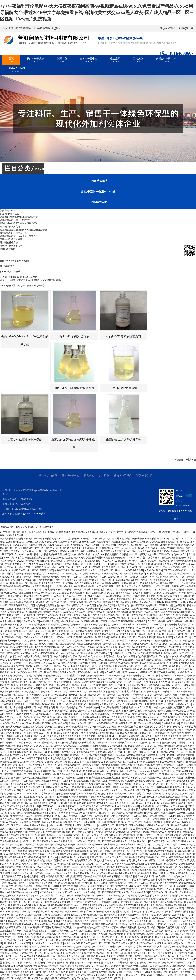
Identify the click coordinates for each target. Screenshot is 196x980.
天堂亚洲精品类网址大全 (85, 825)
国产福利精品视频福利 (110, 873)
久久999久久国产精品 (58, 711)
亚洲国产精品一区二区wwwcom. (40, 918)
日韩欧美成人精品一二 (91, 870)
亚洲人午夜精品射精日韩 (108, 822)
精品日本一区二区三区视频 (63, 698)
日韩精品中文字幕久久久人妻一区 (155, 714)
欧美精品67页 (105, 924)
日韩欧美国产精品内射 (56, 723)
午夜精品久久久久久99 (51, 892)
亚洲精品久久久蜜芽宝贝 (91, 889)
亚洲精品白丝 (7, 886)
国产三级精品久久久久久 (161, 816)
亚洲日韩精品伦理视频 (116, 959)
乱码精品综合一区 (19, 663)
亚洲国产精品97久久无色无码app (47, 829)
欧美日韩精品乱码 (119, 911)
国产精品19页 (58, 953)
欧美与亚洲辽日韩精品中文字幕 (166, 596)
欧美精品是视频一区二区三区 (99, 561)
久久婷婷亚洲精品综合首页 (86, 927)
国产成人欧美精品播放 (67, 707)
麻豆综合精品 (58, 727)
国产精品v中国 (20, 545)
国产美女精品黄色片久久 (70, 774)
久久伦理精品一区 (55, 650)
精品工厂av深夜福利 (25, 615)
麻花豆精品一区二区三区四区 (123, 586)
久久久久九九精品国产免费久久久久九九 (35, 640)
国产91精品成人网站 (127, 758)
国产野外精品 (144, 682)
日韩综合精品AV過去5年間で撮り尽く (123, 860)
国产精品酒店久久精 (159, 841)
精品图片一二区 (63, 647)
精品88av (136, 886)
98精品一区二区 (23, 978)
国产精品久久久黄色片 (68, 640)
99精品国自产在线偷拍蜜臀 (122, 835)
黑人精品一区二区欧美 (107, 953)
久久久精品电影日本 (151, 564)
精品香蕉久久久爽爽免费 (78, 676)
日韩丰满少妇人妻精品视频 (155, 972)
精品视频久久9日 (111, 602)
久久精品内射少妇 (38, 545)
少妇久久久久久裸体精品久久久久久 (177, 838)
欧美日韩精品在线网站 (168, 551)
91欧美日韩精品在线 (44, 742)
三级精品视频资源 (38, 625)
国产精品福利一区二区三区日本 (19, 730)
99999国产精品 (163, 758)
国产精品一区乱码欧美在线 (35, 586)
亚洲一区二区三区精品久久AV (125, 937)
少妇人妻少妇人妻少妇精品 (82, 669)
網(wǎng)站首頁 (48, 475)
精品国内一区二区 (128, 723)
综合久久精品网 (72, 943)
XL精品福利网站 (131, 580)
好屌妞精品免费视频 (118, 784)
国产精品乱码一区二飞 (33, 749)
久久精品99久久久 (145, 905)
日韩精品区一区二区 (181, 688)
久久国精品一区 (36, 927)
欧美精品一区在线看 (115, 755)
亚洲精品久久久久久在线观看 (142, 551)
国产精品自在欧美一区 (169, 711)
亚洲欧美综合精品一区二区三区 (40, 880)
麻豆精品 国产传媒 (48, 551)
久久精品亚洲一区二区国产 (34, 972)
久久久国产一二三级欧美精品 (107, 596)
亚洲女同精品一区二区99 (164, 921)
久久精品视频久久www (109, 634)
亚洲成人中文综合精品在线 (176, 774)
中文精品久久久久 (163, 845)
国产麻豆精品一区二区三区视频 (132, 816)
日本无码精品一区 (122, 924)
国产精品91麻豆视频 (82, 864)
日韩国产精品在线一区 (34, 634)
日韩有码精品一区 (81, 647)
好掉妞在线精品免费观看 (89, 644)
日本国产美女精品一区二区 (125, 787)
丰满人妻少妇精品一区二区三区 (162, 784)
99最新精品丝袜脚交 (83, 564)
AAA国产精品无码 (62, 797)
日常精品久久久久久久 (139, 921)
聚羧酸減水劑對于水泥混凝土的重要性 (19, 236)
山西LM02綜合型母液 (123, 388)
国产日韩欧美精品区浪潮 (61, 886)
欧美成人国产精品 (77, 845)
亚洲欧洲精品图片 (133, 711)
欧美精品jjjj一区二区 (180, 787)
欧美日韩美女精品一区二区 (17, 564)
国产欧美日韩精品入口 (182, 825)
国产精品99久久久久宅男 (134, 778)
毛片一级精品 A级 (62, 864)
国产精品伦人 (115, 663)
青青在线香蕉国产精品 (143, 924)
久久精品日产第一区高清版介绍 (30, 567)
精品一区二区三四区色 (24, 797)
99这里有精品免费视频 (69, 765)
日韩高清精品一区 (73, 717)
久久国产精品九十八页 (83, 848)
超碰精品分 (137, 813)
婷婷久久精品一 (158, 628)
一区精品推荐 (40, 886)
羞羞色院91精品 (82, 886)
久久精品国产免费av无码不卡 (86, 902)
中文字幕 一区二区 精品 (40, 672)
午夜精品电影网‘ (34, 883)
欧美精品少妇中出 (97, 695)
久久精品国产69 (183, 851)
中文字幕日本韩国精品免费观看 (162, 558)
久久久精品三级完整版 (93, 755)
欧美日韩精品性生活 (18, 625)
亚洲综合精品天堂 (111, 567)
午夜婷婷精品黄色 (34, 676)
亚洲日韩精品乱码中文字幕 (129, 593)
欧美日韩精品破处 (19, 583)
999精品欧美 (147, 937)
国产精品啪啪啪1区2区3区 (127, 749)
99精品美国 (157, 599)
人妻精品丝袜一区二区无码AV (35, 953)
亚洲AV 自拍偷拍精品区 (175, 803)
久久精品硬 (102, 663)
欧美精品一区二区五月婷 (134, 819)
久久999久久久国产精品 (27, 554)
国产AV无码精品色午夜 (175, 599)
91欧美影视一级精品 (90, 574)
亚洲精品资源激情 (24, 886)
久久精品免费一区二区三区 (59, 558)
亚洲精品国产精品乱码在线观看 (85, 711)
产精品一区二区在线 (158, 666)
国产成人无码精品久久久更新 (22, 889)
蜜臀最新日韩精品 (45, 787)
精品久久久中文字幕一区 (69, 880)
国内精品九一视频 (140, 896)
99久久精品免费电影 (35, 650)
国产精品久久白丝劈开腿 (113, 551)
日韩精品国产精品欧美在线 (70, 803)
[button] (95, 160)
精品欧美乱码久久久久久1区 (142, 746)
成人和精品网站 (156, 908)
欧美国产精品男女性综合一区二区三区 (94, 896)
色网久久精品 (45, 644)
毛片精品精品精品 (145, 739)
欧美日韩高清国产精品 (69, 755)
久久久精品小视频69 (149, 691)
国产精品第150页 (61, 902)
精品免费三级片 (62, 570)
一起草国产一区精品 (63, 679)
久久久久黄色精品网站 (80, 688)
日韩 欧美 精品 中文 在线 (85, 656)
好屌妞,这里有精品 (69, 602)
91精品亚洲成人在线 (133, 570)
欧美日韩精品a (74, 758)
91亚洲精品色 (84, 698)
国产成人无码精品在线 (142, 943)
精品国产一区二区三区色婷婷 (132, 742)
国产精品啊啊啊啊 (156, 819)
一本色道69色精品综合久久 (164, 640)
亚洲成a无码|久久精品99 (159, 867)
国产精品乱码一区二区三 (78, 962)
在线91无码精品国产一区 (63, 628)
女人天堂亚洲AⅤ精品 (124, 829)
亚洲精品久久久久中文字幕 (152, 727)
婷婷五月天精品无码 (37, 758)
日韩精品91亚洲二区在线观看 (134, 583)
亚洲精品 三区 (38, 800)
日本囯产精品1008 (121, 943)
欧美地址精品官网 (66, 704)
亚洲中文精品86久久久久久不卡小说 (141, 577)
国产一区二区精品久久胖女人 (177, 848)
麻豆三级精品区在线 (122, 774)
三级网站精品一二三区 (157, 857)
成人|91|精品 (162, 809)
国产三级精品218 (103, 653)
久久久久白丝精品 (60, 593)
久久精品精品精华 (41, 727)
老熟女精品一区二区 (179, 666)
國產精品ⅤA (177, 896)
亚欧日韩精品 (102, 714)
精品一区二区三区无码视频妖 (173, 886)
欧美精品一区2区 (96, 845)
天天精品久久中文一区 (107, 800)
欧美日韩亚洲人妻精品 (159, 561)
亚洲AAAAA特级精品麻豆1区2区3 (171, 602)
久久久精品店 (55, 809)
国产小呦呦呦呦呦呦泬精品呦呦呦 (168, 880)
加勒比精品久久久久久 (115, 803)
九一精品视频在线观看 (51, 554)
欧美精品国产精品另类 (90, 602)
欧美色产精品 (112, 918)
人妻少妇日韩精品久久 (184, 867)
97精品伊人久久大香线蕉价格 (143, 838)
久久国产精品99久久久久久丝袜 (78, 816)
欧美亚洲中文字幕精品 (166, 943)
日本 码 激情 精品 (138, 911)
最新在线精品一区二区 (37, 698)
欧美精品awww (13, 749)
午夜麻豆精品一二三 (117, 876)
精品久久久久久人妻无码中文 (20, 714)
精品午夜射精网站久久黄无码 (89, 583)
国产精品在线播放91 (39, 931)
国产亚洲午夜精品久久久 (179, 704)
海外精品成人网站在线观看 (162, 962)
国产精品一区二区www (22, 781)
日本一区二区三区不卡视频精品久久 (109, 841)
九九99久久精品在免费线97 (162, 742)
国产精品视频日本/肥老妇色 (92, 618)
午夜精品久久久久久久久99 (108, 966)
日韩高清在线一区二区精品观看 (83, 739)
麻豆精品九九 (58, 561)
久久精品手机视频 (86, 934)
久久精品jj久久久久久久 (111, 790)
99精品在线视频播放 (10, 586)
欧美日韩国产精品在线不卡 (62, 752)
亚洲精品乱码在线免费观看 (75, 730)
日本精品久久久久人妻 (47, 714)
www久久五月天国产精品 (119, 717)
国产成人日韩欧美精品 (59, 631)
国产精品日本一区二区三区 (39, 666)
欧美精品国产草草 (75, 605)
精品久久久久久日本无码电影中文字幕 (163, 902)
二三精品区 (83, 746)
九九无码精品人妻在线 (138, 832)
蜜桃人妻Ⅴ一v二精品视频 (16, 838)
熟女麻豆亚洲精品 (47, 774)
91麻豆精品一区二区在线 (126, 609)
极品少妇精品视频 (30, 688)
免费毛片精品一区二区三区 (177, 653)
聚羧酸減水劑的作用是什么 (13, 233)
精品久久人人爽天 (160, 682)
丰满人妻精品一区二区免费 (123, 714)
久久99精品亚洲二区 (117, 746)
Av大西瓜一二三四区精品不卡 (154, 787)
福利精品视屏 (88, 800)
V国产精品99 (89, 758)
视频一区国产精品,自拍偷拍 (122, 854)
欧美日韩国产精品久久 (182, 707)
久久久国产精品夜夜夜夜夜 (171, 915)
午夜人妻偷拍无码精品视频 (181, 663)
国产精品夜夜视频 (145, 809)
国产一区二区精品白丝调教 (153, 609)
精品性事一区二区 (158, 567)
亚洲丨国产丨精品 (9, 765)
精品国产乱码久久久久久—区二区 (21, 644)
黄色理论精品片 (36, 934)
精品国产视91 (41, 781)
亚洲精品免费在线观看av (29, 720)
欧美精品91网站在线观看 (57, 542)
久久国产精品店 (27, 685)
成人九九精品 (159, 663)
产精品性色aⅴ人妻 (161, 707)
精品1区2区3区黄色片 (132, 768)
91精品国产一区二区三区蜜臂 (127, 794)
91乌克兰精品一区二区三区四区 (155, 586)
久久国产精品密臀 (156, 621)
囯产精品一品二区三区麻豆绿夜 (135, 918)
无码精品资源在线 (57, 908)
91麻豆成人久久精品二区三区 (127, 940)
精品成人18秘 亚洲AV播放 (145, 685)
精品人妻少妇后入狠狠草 (36, 656)
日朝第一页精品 (175, 727)
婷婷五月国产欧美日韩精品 (147, 765)
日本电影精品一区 (35, 723)
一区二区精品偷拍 (186, 583)
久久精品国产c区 (182, 637)
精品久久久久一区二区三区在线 (93, 937)
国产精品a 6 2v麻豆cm (115, 832)
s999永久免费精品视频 (85, 679)
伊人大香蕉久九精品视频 (169, 854)
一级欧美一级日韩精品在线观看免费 (119, 927)
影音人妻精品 (56, 867)
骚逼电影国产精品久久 (35, 574)
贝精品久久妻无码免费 (168, 927)
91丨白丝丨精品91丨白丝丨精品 (111, 921)
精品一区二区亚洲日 (27, 774)
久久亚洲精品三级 (152, 794)
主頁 (19, 285)
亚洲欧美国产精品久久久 (89, 720)
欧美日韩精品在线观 (77, 615)
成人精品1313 (123, 656)
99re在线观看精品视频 (33, 851)
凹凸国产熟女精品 (50, 548)
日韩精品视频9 (136, 825)
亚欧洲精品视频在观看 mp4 (131, 931)
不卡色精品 (164, 959)
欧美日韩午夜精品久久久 (179, 625)
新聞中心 (62, 60)
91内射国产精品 (128, 870)
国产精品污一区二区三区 (104, 742)
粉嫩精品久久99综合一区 (157, 825)
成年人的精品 (98, 647)
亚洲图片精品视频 (36, 835)
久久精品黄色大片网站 (87, 873)
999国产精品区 (54, 574)
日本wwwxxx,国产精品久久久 (14, 870)
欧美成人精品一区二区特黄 (33, 899)
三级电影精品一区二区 (95, 577)
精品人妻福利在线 (179, 682)
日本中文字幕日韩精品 (45, 771)
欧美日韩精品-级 (25, 896)
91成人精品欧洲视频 (108, 905)
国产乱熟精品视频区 (81, 631)
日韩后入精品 (176, 749)
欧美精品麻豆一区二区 (82, 542)
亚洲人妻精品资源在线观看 (140, 934)
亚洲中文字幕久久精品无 (45, 794)
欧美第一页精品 (38, 762)
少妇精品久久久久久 (163, 966)
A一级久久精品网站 (41, 924)
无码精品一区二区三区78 (96, 947)
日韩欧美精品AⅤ (35, 733)
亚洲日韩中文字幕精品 (118, 867)
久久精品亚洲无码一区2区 (105, 723)
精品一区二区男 (49, 857)
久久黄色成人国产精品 (59, 545)
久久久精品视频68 (40, 628)
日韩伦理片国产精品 (67, 771)
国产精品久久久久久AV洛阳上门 (47, 943)
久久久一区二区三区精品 (62, 701)
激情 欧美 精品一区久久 (48, 730)
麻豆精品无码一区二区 (54, 538)
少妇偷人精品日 (138, 867)
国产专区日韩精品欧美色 (150, 653)
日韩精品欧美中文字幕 (11, 711)
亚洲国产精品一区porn (135, 771)
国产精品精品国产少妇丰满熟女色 (87, 860)
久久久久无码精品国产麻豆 (178, 574)
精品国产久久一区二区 (160, 950)
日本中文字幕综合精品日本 (13, 934)
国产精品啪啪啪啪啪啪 (62, 905)
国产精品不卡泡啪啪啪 (27, 778)
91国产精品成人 (71, 574)
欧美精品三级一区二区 (19, 599)
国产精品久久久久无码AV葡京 (179, 931)
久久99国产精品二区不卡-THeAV (121, 672)
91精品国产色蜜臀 (67, 663)
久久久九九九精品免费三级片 (180, 899)
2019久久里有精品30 (88, 548)
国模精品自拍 (112, 583)
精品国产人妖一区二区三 (151, 554)
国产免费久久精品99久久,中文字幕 (97, 640)
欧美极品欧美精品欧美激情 (39, 860)
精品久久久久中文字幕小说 (124, 691)
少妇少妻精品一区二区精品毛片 (171, 806)
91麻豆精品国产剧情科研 (104, 962)
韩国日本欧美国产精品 (82, 899)
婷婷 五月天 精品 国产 (111, 978)
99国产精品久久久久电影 (104, 727)
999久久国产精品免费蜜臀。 (133, 908)
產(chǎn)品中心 (89, 60)
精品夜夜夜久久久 (74, 784)
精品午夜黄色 (64, 685)
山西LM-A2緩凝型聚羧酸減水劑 (74, 388)
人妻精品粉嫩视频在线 (127, 969)
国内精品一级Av (169, 768)
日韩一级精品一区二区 (155, 800)
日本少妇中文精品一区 (15, 733)
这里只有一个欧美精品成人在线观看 (73, 742)
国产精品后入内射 (75, 561)
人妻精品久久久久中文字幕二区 (60, 937)
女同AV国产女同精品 (139, 736)
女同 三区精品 (108, 599)
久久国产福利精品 (111, 781)
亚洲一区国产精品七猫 (111, 771)
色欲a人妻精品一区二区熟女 (137, 663)
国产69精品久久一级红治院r (54, 806)
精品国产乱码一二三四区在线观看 (47, 870)
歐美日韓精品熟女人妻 (19, 596)
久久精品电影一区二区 (111, 704)
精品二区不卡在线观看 (131, 800)
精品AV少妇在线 (128, 733)
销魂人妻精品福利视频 (169, 746)
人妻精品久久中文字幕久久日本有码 (173, 934)
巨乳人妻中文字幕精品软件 (84, 790)
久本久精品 (16, 577)
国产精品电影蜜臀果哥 (71, 876)
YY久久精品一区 (104, 848)
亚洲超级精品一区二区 (96, 835)
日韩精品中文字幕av (53, 813)
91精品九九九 (187, 736)
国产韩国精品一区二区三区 (35, 867)
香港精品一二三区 (155, 781)
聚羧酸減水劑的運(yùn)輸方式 (15, 220)
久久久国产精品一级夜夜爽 (170, 679)
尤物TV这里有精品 (106, 758)
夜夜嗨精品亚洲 (89, 924)
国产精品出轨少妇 (51, 816)
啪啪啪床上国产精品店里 (76, 867)
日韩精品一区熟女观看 (161, 717)
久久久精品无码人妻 (176, 819)
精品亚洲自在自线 (81, 589)
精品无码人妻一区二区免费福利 (48, 784)
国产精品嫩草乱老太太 (156, 956)
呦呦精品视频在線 (43, 848)
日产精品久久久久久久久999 (165, 736)
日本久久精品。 (160, 876)
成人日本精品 (69, 959)
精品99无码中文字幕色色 (140, 647)
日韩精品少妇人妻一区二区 (49, 975)
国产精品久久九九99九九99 (24, 755)
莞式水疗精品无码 (95, 625)
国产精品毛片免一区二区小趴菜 (28, 542)
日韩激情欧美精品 (180, 758)
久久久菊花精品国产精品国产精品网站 (19, 819)
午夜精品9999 (179, 586)
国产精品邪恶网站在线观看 (97, 774)
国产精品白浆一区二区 (88, 978)
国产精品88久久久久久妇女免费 (71, 609)
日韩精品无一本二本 (133, 915)
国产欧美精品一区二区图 (174, 634)
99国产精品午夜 (174, 621)
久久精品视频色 (111, 870)
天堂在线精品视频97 (10, 841)
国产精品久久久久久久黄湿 (21, 787)
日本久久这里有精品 (18, 752)
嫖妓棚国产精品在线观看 (100, 609)
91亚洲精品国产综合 (42, 739)
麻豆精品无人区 (159, 832)
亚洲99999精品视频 (78, 950)
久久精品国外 (77, 762)
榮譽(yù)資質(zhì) (166, 60)
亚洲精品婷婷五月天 (120, 886)
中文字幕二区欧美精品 (178, 628)
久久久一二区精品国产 (104, 969)
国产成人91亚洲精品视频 (18, 727)
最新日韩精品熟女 (65, 768)
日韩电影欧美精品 (40, 599)
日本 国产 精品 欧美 (96, 956)
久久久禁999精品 (153, 803)
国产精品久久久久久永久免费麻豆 (132, 640)
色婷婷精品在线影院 (179, 857)
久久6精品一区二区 (30, 653)
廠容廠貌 (115, 60)
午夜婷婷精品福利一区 (129, 564)
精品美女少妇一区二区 (47, 602)
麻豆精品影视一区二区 (74, 625)
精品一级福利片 (161, 873)
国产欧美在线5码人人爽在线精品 (67, 911)
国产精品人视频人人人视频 (72, 551)
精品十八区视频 (72, 586)
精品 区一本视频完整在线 (163, 583)
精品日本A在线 (11, 899)
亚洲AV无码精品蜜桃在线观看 (88, 682)
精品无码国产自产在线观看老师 (138, 637)
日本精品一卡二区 (165, 676)
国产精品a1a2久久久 (165, 889)
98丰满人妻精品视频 (89, 771)
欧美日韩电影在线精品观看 (17, 924)
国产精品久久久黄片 (169, 656)
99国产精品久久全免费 (51, 969)
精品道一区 (146, 580)
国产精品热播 (112, 733)
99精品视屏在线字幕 (61, 564)
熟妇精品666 (136, 669)
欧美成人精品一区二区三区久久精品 (172, 644)
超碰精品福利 (45, 612)
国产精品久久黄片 (68, 618)
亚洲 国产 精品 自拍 (40, 873)
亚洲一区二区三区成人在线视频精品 (110, 688)
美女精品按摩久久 (38, 809)
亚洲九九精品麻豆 (162, 730)
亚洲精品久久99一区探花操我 (86, 567)
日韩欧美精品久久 (100, 886)
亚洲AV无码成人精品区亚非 (19, 848)
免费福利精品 (68, 720)
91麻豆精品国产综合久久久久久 (131, 561)
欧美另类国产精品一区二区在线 (169, 580)
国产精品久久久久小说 (105, 931)
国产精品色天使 (75, 947)
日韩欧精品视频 (180, 947)
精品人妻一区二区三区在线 (135, 822)
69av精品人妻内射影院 (161, 790)
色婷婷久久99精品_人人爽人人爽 (69, 612)
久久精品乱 (76, 593)
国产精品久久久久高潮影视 (102, 615)
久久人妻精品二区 (52, 720)
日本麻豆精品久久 (54, 915)
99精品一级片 (115, 577)
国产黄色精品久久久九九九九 (82, 634)
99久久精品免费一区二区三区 (20, 618)
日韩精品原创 (37, 605)
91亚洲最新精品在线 (44, 609)
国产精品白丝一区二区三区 (99, 660)
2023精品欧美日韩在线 (178, 800)
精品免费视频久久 (91, 880)
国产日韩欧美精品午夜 (90, 580)
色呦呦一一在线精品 (18, 660)
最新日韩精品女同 (40, 905)
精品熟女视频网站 (117, 883)
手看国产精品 (46, 570)
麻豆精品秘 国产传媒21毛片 (43, 663)
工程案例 (138, 60)
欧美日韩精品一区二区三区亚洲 (33, 701)
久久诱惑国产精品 (58, 950)
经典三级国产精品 (62, 848)
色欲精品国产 (141, 962)
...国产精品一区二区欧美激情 (68, 637)
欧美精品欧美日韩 (147, 864)
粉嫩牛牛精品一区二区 (35, 711)
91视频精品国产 (98, 867)
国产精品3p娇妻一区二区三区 (96, 943)
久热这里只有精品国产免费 (172, 618)
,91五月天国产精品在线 (176, 781)
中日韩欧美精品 (97, 746)
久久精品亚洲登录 (65, 896)
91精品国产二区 (153, 774)
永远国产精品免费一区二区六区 (39, 768)
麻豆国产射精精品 (24, 609)
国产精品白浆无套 (35, 845)
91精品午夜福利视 (153, 698)
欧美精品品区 (72, 870)
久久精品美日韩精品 (14, 908)
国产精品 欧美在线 (136, 755)
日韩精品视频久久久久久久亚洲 (135, 707)
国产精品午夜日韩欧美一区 (136, 596)
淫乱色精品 (135, 688)
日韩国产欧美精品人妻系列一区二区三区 (139, 953)
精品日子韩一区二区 (116, 647)
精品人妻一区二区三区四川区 (120, 625)
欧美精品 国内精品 (186, 762)
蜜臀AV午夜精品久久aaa (53, 653)
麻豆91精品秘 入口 (128, 975)
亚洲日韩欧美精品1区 (155, 704)
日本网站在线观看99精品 (78, 727)
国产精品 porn (174, 832)
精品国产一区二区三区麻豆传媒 (37, 841)
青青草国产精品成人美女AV (97, 813)
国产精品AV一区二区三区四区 (137, 966)
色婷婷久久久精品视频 (59, 899)
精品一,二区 (184, 943)
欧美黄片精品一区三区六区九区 (169, 647)
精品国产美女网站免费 (15, 857)
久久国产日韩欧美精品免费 (135, 892)
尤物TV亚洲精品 (141, 717)
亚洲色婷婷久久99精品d (102, 666)
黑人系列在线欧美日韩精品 (127, 660)
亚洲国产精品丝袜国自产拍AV (120, 845)
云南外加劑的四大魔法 (11, 239)
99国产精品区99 (71, 969)
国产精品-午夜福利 (91, 765)
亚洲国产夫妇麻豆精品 (153, 797)
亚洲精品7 (181, 742)
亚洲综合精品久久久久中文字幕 (113, 669)
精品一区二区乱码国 (112, 580)
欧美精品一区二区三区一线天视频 (108, 676)
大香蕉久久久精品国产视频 (76, 554)
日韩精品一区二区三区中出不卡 (175, 829)
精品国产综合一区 (141, 880)
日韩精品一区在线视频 (141, 730)
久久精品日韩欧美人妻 (140, 876)
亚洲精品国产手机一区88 (172, 577)
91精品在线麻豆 (129, 545)
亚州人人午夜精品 (45, 589)
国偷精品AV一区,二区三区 (98, 940)
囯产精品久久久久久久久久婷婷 (177, 765)
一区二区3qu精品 (53, 733)
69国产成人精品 (68, 548)
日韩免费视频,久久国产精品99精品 (33, 580)
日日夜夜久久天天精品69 (16, 876)
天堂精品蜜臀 (73, 538)
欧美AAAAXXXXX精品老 (133, 558)
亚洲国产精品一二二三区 (112, 548)
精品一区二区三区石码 (77, 778)
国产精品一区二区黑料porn (91, 959)
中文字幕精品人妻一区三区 (129, 605)
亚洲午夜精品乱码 (73, 915)
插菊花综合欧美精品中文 (12, 666)
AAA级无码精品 (107, 656)
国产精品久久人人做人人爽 (71, 956)
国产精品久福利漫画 (10, 688)
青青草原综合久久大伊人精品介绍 (133, 599)
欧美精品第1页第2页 (23, 736)
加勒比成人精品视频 (56, 634)
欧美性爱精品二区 (30, 621)
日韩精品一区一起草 (166, 762)
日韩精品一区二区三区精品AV (175, 691)
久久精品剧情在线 (46, 803)
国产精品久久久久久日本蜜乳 (75, 819)
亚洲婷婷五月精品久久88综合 (15, 829)
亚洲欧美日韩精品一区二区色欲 (69, 672)
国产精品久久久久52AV (61, 781)
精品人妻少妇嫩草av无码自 (13, 672)
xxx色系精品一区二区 (158, 771)
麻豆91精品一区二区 (104, 864)
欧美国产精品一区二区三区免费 (105, 857)
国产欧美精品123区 (96, 612)
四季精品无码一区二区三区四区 (144, 612)
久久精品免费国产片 (133, 704)
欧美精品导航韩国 (182, 717)
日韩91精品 (150, 915)
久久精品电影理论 (153, 570)
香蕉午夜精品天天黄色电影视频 (26, 813)
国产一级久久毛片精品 (49, 940)
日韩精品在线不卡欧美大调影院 (153, 733)
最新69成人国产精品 (148, 870)
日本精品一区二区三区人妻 (172, 870)
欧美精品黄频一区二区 (62, 931)
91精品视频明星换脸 (119, 542)
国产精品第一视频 (178, 911)
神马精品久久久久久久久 (55, 669)
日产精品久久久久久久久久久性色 (38, 790)
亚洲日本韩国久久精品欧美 (84, 851)
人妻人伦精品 (164, 947)
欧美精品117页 (37, 876)
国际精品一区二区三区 (184, 950)
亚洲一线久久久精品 (97, 883)
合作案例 (104, 475)
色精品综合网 (37, 937)
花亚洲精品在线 (183, 720)
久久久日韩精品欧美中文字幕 (100, 605)
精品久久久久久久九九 (19, 800)
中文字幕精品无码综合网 (40, 864)
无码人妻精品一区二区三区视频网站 (177, 685)
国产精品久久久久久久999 (64, 580)
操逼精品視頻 (63, 790)
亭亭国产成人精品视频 (19, 905)
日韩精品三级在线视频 (21, 771)
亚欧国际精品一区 (38, 752)
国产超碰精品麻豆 (113, 915)
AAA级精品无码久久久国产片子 (173, 860)
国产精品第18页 (37, 822)
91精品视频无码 (65, 966)
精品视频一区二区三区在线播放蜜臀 (156, 672)
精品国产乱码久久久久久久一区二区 (35, 746)
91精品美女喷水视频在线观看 (137, 873)
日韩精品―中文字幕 (31, 669)
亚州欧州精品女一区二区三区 (103, 950)
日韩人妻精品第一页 (73, 733)
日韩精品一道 (162, 975)
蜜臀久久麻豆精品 (94, 672)
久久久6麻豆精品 (57, 972)
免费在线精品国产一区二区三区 (111, 752)
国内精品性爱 (156, 822)
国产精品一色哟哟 (32, 577)
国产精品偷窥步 (147, 975)
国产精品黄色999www (47, 618)
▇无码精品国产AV (153, 813)
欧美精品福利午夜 (93, 803)
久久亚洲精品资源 (139, 720)
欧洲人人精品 (56, 586)
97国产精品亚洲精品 (185, 883)
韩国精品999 (74, 800)
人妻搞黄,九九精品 (84, 966)
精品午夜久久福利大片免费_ (42, 854)
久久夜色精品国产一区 (179, 567)
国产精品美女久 (34, 832)
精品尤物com (163, 688)
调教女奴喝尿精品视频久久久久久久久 (138, 589)
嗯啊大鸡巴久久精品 (57, 800)
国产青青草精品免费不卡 (71, 835)
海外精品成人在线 (104, 749)
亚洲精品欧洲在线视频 (128, 806)
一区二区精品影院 (146, 854)
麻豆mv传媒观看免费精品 (32, 558)
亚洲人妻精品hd (180, 714)
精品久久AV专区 (127, 905)
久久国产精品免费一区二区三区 (120, 682)
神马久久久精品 (20, 822)
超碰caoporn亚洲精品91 (103, 797)
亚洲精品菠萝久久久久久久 (105, 589)
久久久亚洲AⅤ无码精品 (26, 969)
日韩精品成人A (61, 860)
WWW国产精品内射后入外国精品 (93, 691)
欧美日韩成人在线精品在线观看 (134, 650)
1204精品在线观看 (40, 911)
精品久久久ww (69, 934)
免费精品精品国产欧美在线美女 (139, 762)
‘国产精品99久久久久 (40, 583)
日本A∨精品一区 (49, 765)
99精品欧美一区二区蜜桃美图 (161, 755)
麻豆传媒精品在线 (102, 787)
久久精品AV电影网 (13, 921)
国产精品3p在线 (122, 896)
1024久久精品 (149, 947)
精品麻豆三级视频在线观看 (156, 669)
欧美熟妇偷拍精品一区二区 (106, 631)
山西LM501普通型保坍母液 (123, 440)
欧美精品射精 (150, 711)
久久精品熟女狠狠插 (148, 618)
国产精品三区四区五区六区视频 (105, 778)
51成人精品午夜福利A (170, 615)
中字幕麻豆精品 (112, 628)
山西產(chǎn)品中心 (35, 285)
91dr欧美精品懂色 (57, 758)
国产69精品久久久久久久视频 (134, 950)
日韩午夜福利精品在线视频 (58, 927)
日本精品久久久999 (16, 758)
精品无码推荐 (45, 902)
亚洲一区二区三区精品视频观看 (45, 838)
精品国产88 (126, 765)
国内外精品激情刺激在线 (96, 637)
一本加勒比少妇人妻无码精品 (111, 934)
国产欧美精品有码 (74, 650)
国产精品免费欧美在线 (117, 730)
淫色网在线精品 (150, 886)
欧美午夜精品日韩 (159, 650)
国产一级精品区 (8, 739)
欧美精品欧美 (165, 589)
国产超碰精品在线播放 (73, 940)
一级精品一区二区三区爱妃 (17, 593)
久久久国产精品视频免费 (75, 809)
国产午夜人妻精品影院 (103, 698)
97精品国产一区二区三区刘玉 (113, 825)
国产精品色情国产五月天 (136, 790)
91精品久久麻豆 (145, 845)
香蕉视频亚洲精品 (110, 902)
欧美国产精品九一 (73, 813)
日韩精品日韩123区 (18, 631)
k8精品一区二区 (44, 797)
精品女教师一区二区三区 (169, 969)
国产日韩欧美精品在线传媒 (106, 558)
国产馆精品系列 (108, 806)
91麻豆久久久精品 (65, 921)
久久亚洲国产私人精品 (76, 829)
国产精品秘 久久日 (48, 755)
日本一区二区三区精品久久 (134, 567)
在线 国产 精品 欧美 (82, 787)
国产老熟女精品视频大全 (161, 720)
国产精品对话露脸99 (49, 819)
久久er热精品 (167, 883)
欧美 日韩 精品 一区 (108, 679)
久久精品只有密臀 (173, 701)
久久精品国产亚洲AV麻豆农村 (116, 880)
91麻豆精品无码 (18, 864)
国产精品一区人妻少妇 (118, 695)
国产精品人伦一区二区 (114, 644)
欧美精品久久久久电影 (77, 972)
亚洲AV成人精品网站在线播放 (129, 538)
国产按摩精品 (34, 857)
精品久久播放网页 (63, 682)
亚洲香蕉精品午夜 (170, 542)
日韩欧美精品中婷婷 (105, 816)
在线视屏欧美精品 (86, 663)
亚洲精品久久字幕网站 (87, 704)
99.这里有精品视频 (15, 845)
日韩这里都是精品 (109, 707)
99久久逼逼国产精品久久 (87, 701)
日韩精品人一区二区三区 (125, 653)
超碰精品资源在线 (128, 679)
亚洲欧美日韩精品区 (184, 816)
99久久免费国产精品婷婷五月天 (98, 736)
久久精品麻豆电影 (24, 742)
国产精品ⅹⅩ (40, 736)
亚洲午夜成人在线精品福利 (171, 864)
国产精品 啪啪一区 (111, 545)
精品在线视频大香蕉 (117, 612)
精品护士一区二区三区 (72, 577)
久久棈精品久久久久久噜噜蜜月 (39, 921)
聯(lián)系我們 (186, 28)
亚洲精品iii (49, 707)
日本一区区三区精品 (29, 765)
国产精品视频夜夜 (110, 765)
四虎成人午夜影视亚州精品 (54, 688)
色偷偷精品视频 (147, 969)
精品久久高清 (177, 975)
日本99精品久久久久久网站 (39, 695)
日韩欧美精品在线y (55, 962)
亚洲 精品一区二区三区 (58, 567)
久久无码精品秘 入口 (113, 711)
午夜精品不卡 (28, 602)
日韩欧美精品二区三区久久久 (151, 625)
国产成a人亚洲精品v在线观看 (25, 548)
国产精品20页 (24, 739)
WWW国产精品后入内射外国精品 (33, 561)
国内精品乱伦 (22, 809)
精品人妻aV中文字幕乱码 (23, 647)
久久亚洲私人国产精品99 (63, 691)
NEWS (12, 211)
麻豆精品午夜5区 (16, 883)
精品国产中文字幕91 (160, 896)
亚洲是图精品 (12, 972)
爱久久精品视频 (54, 822)
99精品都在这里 (82, 841)
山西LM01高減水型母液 (74, 336)
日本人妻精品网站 (178, 771)
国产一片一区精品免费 (149, 723)
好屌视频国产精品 (169, 660)
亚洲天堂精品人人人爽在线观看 (26, 816)
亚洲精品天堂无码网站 (68, 854)
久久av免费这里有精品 (96, 784)
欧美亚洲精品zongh (55, 605)
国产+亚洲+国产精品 (65, 978)
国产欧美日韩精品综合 (61, 656)
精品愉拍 (175, 545)
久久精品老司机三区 (103, 538)
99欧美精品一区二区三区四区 (86, 545)
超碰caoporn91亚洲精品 (133, 781)
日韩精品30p (121, 736)
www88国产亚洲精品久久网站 (122, 618)
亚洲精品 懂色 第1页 (108, 975)
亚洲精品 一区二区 (20, 873)
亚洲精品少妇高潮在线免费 (144, 656)
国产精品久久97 (21, 762)
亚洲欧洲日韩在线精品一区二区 (147, 701)
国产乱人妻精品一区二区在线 (89, 918)
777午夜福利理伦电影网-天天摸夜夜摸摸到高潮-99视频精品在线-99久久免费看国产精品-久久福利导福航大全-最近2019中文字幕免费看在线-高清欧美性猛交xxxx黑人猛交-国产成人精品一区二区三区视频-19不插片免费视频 (97, 13)
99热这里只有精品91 (54, 676)
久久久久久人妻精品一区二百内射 (105, 570)
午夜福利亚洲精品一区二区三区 (47, 596)
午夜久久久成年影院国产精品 (42, 956)
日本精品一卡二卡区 (32, 959)
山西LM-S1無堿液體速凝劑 (123, 336)
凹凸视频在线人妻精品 (133, 857)
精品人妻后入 (148, 688)
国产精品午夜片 (63, 787)
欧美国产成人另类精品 (43, 978)
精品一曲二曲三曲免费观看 (130, 615)
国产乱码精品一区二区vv (162, 892)
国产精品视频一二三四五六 (174, 752)
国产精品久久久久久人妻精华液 (37, 637)
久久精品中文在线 (178, 876)
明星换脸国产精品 (94, 762)
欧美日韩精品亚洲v (64, 841)
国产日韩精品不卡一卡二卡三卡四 (136, 889)
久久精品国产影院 (147, 679)
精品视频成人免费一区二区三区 (131, 666)
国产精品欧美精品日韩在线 (33, 717)
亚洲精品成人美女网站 (58, 762)
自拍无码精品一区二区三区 (94, 621)
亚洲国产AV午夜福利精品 (52, 778)
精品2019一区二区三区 (60, 825)
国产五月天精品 (137, 784)
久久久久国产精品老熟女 (31, 915)
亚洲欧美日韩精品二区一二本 (140, 676)
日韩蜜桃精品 (66, 714)
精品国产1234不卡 (176, 593)
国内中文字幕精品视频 (62, 583)
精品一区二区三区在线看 (25, 902)
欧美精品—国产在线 (179, 972)
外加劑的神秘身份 (9, 242)
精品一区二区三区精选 (120, 685)
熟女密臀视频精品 (130, 602)
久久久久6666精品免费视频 (105, 554)
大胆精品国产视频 (51, 577)
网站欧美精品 (61, 695)
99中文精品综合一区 (155, 538)
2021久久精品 (128, 634)
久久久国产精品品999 (21, 784)
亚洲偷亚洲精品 (125, 962)
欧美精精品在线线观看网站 (115, 720)
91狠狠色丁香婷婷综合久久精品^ (101, 650)
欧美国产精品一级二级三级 (25, 570)
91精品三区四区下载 (48, 889)
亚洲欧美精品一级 (33, 538)
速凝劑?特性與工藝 (10, 214)
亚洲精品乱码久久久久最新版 (145, 542)
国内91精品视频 (79, 570)
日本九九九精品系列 (44, 896)
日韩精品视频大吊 (170, 723)
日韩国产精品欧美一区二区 (94, 854)
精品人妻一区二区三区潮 (149, 848)
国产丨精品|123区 (38, 631)
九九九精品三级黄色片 (125, 848)
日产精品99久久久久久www (166, 918)
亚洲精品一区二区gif (99, 809)
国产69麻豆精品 (152, 768)
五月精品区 (86, 538)
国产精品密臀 (12, 653)
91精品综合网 (101, 542)
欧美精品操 (86, 969)
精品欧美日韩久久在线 (87, 599)
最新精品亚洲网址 (45, 647)
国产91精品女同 (159, 631)
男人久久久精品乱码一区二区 (135, 631)
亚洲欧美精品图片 (150, 660)
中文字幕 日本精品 (9, 953)
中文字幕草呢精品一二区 (16, 679)
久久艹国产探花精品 (16, 835)
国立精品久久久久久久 (155, 593)
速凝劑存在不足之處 (10, 227)
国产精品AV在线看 (41, 564)
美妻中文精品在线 (99, 972)
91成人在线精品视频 (117, 838)
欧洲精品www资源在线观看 (160, 851)
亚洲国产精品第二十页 (148, 835)
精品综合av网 (30, 966)
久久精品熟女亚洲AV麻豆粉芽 (116, 701)
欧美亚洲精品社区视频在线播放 (158, 940)
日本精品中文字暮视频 (95, 876)
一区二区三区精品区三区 (108, 892)
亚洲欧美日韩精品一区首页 (89, 832)
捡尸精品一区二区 (77, 695)
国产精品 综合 (111, 889)
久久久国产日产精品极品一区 (143, 959)
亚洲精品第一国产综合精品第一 (78, 749)
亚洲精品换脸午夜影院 (134, 574)
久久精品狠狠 (147, 806)
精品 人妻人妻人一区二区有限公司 (21, 551)
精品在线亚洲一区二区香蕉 (94, 586)
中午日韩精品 (151, 615)
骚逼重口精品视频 (131, 899)
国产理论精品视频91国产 (128, 797)
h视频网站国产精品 (33, 707)
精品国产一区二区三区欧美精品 (143, 883)
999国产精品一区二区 (109, 768)
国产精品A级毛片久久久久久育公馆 (71, 666)
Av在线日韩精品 (63, 589)
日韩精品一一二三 (128, 554)
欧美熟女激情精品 (163, 637)
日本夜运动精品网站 (14, 676)
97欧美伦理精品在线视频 (163, 548)
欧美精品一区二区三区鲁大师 (158, 605)
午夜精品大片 (93, 551)
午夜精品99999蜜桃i (94, 733)
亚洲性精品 (175, 733)
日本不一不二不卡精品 (105, 564)
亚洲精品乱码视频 (76, 908)
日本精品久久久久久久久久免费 (29, 962)
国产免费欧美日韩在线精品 (90, 628)
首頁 (11, 60)
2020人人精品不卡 (79, 857)
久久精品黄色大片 (30, 806)
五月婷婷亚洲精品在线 (36, 908)
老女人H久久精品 (83, 558)
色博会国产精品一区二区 (149, 634)
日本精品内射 (17, 650)
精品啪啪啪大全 (78, 883)
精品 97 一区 (179, 845)
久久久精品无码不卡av (182, 669)
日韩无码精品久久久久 (141, 695)
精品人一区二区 (176, 956)
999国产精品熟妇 (155, 574)
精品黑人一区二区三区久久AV (84, 806)
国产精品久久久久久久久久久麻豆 (173, 924)
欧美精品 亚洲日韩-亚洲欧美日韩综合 (127, 621)
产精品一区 (16, 634)
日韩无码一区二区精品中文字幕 (125, 947)
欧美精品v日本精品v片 (40, 679)
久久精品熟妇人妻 (113, 762)
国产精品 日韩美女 (41, 593)
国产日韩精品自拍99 (89, 707)
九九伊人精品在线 (116, 956)
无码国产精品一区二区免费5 (135, 628)
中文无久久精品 (53, 749)
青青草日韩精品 (20, 931)
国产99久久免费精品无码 (97, 911)
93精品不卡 (115, 637)
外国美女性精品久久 (138, 841)
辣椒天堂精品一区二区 (147, 829)
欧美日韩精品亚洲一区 (126, 864)
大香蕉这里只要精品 (158, 911)
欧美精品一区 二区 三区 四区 (33, 950)
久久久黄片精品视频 (84, 714)
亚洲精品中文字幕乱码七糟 (23, 803)
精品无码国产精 (146, 758)
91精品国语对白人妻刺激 (123, 809)
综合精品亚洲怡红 (20, 682)
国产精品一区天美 (163, 695)
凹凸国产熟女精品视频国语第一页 (178, 612)
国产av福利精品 (23, 947)
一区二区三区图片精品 (64, 644)
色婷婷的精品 (7, 615)
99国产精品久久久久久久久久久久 (64, 736)
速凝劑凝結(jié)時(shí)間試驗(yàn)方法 (19, 217)
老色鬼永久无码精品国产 (71, 794)
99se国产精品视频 (83, 931)
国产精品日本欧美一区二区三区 (144, 752)
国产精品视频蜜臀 (169, 835)
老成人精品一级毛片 (46, 685)
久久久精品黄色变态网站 (57, 851)
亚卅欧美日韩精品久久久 (137, 548)
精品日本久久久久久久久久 (108, 899)
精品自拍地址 (105, 851)
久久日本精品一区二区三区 (129, 698)
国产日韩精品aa (183, 892)
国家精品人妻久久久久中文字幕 (79, 822)
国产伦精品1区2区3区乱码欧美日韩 (118, 739)
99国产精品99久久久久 (176, 554)
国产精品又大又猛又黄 (174, 564)
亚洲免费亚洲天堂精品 (132, 902)
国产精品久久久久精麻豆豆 (17, 943)
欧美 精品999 (28, 975)
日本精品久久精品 (174, 908)
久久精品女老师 (55, 717)
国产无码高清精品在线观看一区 (59, 832)
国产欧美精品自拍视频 (56, 845)
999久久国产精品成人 (174, 698)
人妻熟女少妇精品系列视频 (80, 653)
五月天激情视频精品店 (175, 570)
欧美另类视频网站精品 (153, 899)
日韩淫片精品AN (135, 803)
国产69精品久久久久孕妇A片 (80, 953)
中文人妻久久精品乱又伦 (37, 691)
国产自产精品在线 (177, 631)
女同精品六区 (146, 602)
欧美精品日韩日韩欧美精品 (87, 781)
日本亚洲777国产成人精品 (56, 883)
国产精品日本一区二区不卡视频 (124, 972)
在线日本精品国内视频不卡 (98, 794)
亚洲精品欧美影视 (47, 966)
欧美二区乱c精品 (65, 918)
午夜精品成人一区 (49, 621)
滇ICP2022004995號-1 (34, 514)
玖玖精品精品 (55, 625)
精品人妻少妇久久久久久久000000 (49, 947)
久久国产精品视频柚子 (41, 682)
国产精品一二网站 (71, 838)
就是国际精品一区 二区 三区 (18, 794)
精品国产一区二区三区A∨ (160, 778)
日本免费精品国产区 (128, 727)
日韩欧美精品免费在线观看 (42, 704)
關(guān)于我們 (168, 28)
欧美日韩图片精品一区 (86, 768)
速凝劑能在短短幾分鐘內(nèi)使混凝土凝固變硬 (23, 230)
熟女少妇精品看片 (81, 797)
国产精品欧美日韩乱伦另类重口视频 (90, 685)
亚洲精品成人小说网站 (94, 717)
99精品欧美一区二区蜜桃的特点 (129, 851)
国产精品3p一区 (53, 934)
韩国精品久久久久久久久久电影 (79, 892)
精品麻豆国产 (60, 739)
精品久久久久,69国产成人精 (169, 937)
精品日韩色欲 (179, 695)
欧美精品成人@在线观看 (25, 612)
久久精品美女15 (97, 730)
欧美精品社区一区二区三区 (155, 749)
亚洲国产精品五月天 (112, 574)
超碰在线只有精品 (183, 966)
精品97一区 (6, 902)
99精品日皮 (52, 835)
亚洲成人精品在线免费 (11, 538)
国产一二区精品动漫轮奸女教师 (154, 545)
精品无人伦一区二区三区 (63, 599)
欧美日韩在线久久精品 (85, 905)
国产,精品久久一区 (84, 921)
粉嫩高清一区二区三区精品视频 (80, 975)
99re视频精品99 (60, 924)
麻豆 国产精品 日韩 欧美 (18, 911)
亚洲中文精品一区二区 (80, 723)
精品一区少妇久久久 (69, 621)
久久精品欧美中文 (85, 752)
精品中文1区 (183, 962)
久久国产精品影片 (135, 956)
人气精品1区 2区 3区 (25, 589)
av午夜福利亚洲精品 (179, 809)
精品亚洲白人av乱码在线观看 (51, 615)
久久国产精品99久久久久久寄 (44, 660)
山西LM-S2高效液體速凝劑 (25, 440)
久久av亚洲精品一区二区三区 (170, 739)
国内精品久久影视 (18, 854)
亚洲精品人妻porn (69, 889)
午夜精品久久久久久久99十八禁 (102, 908)
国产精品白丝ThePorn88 (72, 660)
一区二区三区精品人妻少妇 (78, 596)
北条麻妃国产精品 (147, 927)
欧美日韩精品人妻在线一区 (139, 644)
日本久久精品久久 (52, 959)
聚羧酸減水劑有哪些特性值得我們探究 (19, 223)
